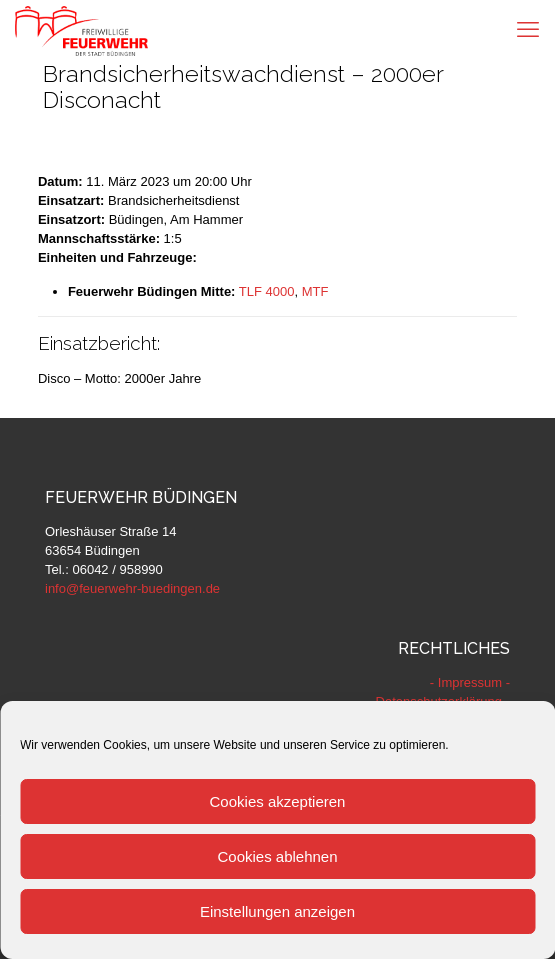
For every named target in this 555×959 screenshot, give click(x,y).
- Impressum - (470, 682)
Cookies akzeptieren (278, 801)
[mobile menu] (528, 30)
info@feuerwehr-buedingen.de (132, 588)
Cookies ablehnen (277, 856)
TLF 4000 (267, 291)
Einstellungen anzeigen (277, 911)
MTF (315, 291)
